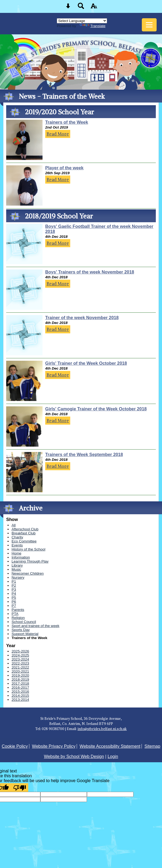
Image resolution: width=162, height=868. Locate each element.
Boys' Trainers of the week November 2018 (90, 272)
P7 (14, 606)
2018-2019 (20, 679)
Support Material (25, 634)
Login (113, 756)
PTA (15, 614)
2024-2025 (20, 655)
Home (16, 553)
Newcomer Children (28, 573)
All (14, 525)
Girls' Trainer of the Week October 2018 (86, 363)
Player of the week (64, 168)
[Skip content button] (68, 8)
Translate (93, 26)
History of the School (28, 549)
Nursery (18, 577)
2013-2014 (20, 700)
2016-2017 (20, 688)
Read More (58, 134)
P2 (14, 586)
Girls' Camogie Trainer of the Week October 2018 (96, 409)
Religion (18, 618)
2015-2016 (20, 692)
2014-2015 (20, 696)
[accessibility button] (94, 8)
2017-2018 (20, 683)
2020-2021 (20, 671)
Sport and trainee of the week (36, 626)
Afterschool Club (25, 529)
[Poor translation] (20, 787)
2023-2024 (20, 659)
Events (17, 545)
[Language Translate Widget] (82, 21)
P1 (14, 581)
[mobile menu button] (149, 25)
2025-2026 (20, 651)
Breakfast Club (24, 533)
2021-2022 (20, 667)
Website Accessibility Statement (110, 746)
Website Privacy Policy (54, 746)
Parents (18, 610)
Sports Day (21, 630)
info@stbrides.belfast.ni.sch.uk (102, 729)
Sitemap (152, 746)
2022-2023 (20, 663)
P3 (14, 590)
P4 (14, 594)
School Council (24, 622)
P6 (14, 602)
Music (16, 569)
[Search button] (81, 8)
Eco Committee (24, 541)
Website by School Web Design (74, 756)
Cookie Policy (15, 746)
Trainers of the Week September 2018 (84, 454)
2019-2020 (20, 675)
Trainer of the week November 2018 (82, 318)
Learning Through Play (30, 561)
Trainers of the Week (67, 122)
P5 (14, 598)
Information (21, 557)
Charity (17, 537)
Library (17, 565)
